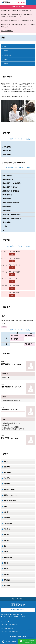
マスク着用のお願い (7, 31)
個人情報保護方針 (7, 628)
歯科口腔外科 (8, 557)
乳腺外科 (7, 535)
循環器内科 (7, 473)
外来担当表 (7, 59)
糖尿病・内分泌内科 (10, 501)
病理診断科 (7, 580)
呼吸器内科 (7, 478)
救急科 (6, 569)
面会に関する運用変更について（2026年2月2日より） (17, 21)
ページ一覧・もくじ (8, 621)
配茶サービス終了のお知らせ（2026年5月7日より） (17, 11)
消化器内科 (7, 467)
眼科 (5, 546)
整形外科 (7, 512)
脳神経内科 (7, 484)
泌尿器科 (7, 540)
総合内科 (7, 461)
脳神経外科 (7, 518)
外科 (5, 506)
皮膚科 (6, 552)
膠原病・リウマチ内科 (11, 495)
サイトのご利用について (10, 625)
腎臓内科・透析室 (9, 490)
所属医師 (6, 64)
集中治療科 (7, 586)
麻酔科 (6, 563)
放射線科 (7, 574)
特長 (5, 46)
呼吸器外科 (7, 529)
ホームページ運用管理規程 (10, 632)
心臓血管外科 (8, 523)
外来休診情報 (7, 55)
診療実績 (6, 51)
